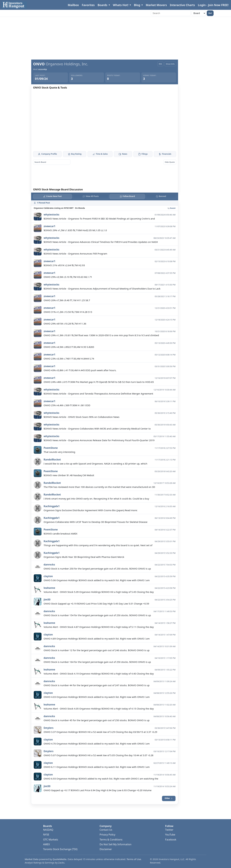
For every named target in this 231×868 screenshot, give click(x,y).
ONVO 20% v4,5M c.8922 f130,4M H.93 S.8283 (69, 347)
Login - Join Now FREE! (213, 5)
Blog (137, 5)
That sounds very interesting (59, 452)
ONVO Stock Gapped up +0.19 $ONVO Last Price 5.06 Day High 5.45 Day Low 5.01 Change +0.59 (96, 604)
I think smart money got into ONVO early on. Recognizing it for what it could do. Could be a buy (96, 499)
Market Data (32, 859)
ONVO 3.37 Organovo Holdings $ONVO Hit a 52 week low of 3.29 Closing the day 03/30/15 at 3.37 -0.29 (100, 732)
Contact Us (106, 830)
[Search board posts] (52, 162)
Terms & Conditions (111, 840)
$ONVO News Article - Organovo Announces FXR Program (75, 254)
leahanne (49, 588)
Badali (173, 208)
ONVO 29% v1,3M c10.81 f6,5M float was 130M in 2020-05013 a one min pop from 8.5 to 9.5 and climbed (101, 335)
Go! (210, 13)
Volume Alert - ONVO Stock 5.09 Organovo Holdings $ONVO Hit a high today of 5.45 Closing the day (99, 592)
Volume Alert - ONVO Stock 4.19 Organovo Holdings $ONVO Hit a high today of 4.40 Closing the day (99, 674)
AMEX (46, 844)
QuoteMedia (60, 859)
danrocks (49, 565)
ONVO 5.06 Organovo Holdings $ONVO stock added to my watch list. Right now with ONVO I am (97, 580)
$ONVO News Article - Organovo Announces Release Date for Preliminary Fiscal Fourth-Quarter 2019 (99, 440)
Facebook (171, 840)
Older (169, 798)
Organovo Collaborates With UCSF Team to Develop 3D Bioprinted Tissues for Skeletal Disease (96, 522)
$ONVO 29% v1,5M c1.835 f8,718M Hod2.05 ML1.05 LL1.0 (75, 230)
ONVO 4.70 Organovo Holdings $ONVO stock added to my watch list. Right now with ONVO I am (97, 744)
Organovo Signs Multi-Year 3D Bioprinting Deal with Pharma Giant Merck (84, 557)
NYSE (46, 835)
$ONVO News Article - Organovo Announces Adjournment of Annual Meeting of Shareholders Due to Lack (102, 289)
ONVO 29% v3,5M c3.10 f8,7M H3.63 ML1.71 (68, 277)
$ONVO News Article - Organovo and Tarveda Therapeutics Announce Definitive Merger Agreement (98, 394)
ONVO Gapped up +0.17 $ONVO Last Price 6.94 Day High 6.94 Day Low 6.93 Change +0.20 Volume (98, 790)
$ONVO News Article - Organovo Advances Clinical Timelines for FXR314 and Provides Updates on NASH (101, 242)
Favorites (88, 5)
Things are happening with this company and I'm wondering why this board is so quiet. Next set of (98, 545)
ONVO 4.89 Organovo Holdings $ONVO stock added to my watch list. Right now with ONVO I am (97, 639)
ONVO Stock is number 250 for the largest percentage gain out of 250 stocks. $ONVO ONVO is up (97, 569)
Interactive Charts (182, 5)
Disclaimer (106, 849)
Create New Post (52, 196)
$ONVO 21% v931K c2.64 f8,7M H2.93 (64, 265)
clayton (48, 576)
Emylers (49, 728)
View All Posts (91, 196)
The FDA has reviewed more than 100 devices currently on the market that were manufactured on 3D (99, 487)
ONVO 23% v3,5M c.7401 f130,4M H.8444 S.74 (69, 359)
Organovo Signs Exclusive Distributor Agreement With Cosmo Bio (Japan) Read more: (91, 510)
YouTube (170, 835)
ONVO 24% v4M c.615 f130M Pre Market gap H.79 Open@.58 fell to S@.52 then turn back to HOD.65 (99, 382)
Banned (161, 196)
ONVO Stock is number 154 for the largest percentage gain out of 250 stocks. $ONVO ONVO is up (97, 615)
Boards (102, 5)
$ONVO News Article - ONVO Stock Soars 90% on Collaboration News (82, 417)
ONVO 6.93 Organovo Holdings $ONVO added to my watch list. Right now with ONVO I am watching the (101, 779)
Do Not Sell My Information (116, 844)
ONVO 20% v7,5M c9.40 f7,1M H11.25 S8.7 (67, 300)
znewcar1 (50, 226)
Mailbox (73, 5)
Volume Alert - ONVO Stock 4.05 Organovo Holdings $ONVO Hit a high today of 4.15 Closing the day (99, 709)
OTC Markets (51, 840)
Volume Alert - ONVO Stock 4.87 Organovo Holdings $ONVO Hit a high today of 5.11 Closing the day (99, 627)
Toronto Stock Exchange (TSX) (60, 849)
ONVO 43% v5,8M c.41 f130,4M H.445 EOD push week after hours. (80, 370)
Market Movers (156, 5)
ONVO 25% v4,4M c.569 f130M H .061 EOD (67, 405)
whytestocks (52, 215)
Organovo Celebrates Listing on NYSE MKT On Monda (59, 208)
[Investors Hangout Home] (14, 5)
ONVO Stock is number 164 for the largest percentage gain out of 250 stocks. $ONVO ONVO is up (97, 662)
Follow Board (127, 196)
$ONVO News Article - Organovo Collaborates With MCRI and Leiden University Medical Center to (97, 429)
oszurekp (43, 69)
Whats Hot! (121, 5)
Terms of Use (134, 859)
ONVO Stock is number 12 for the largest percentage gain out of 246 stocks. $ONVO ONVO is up (97, 650)
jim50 (47, 600)
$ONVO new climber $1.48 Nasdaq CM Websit (69, 475)
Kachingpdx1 (52, 506)
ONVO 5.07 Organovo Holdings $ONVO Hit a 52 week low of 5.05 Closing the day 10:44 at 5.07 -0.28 (99, 755)
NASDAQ (48, 830)
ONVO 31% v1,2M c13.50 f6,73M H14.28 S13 (68, 312)
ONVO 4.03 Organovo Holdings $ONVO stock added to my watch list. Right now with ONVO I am (97, 697)
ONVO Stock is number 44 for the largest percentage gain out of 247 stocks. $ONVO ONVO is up (97, 685)
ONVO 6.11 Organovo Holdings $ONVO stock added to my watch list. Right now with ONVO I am (97, 767)
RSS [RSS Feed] (160, 64)
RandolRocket (52, 460)
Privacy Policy (107, 835)
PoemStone (51, 448)
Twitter (169, 830)
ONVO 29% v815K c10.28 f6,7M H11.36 (65, 324)
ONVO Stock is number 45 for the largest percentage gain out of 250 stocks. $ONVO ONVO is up (97, 720)
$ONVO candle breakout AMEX (61, 534)
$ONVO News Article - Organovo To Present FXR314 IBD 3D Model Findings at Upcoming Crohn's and (99, 219)
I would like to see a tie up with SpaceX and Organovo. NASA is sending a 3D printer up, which (96, 464)
